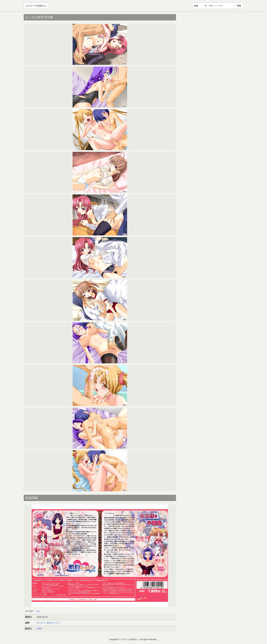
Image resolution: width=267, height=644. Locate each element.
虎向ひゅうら (53, 623)
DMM (39, 629)
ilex (38, 611)
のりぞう (41, 623)
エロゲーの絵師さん (36, 6)
